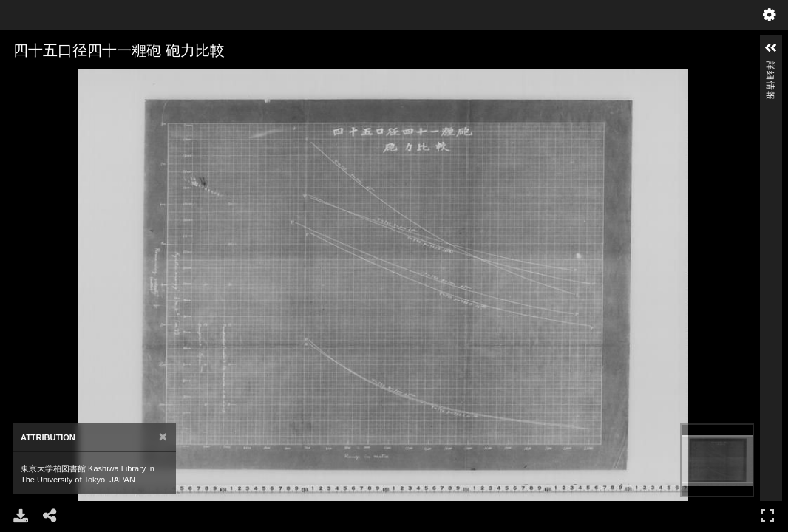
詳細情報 (770, 68)
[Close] (163, 437)
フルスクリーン (767, 515)
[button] (771, 48)
